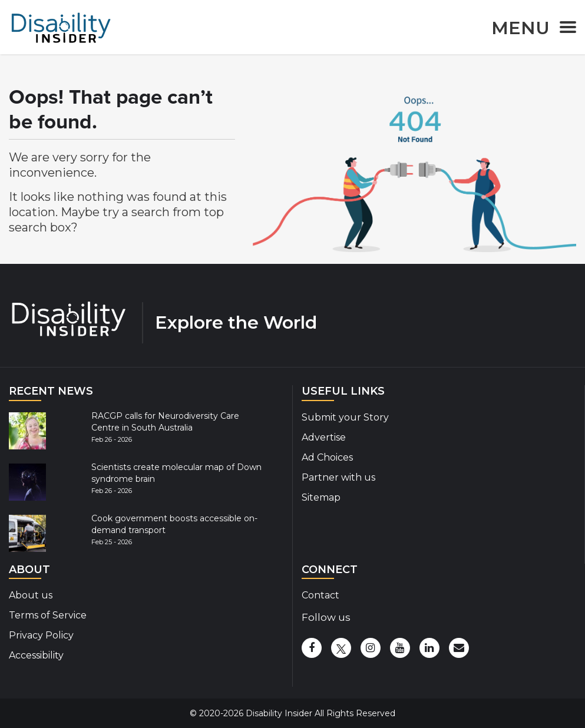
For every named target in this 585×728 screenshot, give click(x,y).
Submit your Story (345, 417)
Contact (320, 595)
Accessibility (36, 655)
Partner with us (338, 477)
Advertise (324, 437)
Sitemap (321, 497)
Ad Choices (327, 457)
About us (31, 595)
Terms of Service (48, 615)
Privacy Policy (41, 635)
